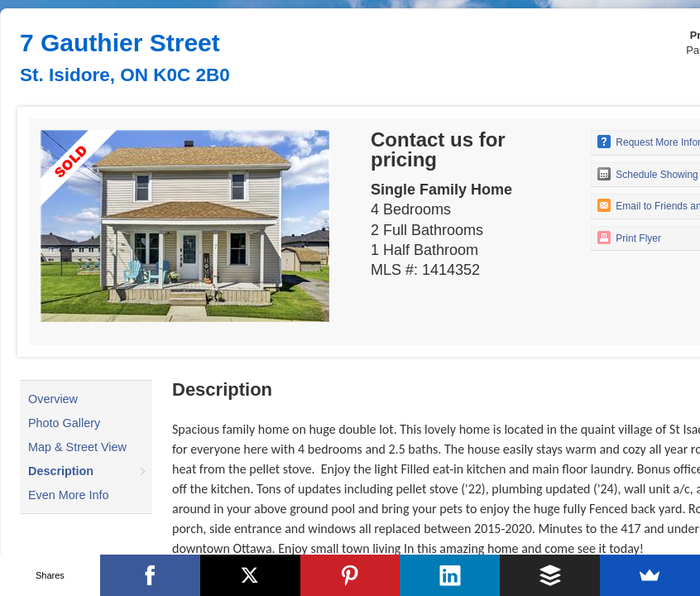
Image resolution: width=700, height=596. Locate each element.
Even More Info (69, 495)
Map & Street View (77, 447)
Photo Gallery (64, 423)
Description (61, 471)
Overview (53, 399)
